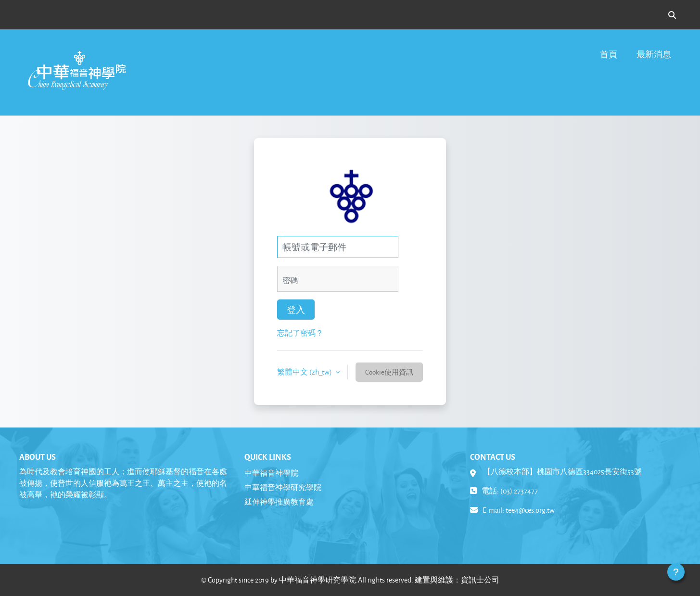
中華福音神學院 (271, 473)
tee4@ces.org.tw (530, 510)
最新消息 (654, 54)
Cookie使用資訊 (389, 372)
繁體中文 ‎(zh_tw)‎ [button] (305, 372)
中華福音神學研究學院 (283, 487)
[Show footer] (676, 572)
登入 (296, 310)
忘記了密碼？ (300, 333)
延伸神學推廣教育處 (279, 502)
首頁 (609, 54)
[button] (672, 15)
